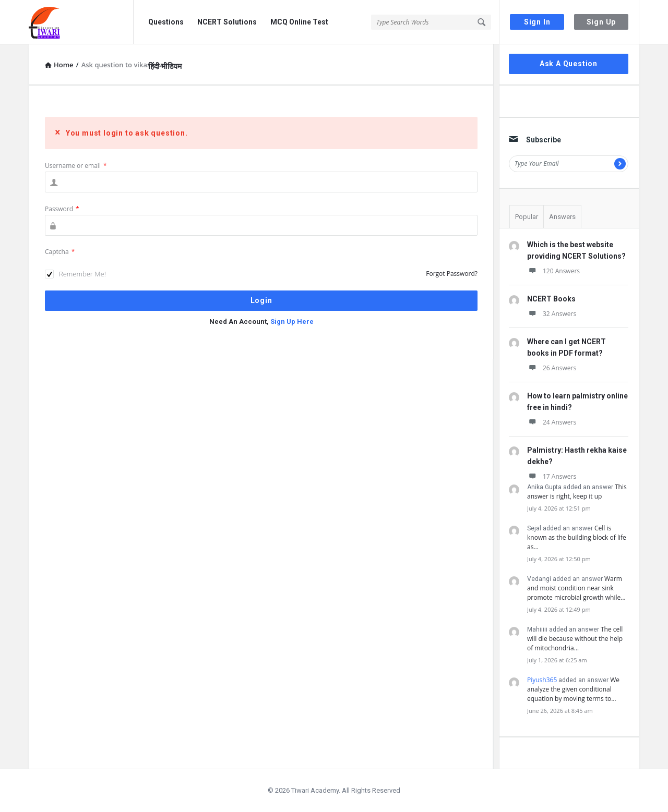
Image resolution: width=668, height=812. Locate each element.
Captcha (60, 252)
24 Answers (552, 422)
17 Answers (552, 476)
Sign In (537, 22)
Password (62, 209)
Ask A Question (569, 64)
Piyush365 (542, 680)
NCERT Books (551, 299)
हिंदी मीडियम (165, 66)
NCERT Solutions (227, 22)
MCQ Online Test (299, 22)
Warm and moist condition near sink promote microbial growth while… (576, 588)
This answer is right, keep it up (577, 492)
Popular (527, 217)
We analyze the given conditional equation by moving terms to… (573, 689)
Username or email (76, 166)
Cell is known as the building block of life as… (577, 537)
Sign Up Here (292, 322)
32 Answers (552, 314)
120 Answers (553, 271)
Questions (166, 22)
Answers (562, 217)
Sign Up (601, 22)
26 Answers (552, 368)
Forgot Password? (452, 274)
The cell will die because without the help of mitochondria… (575, 639)
